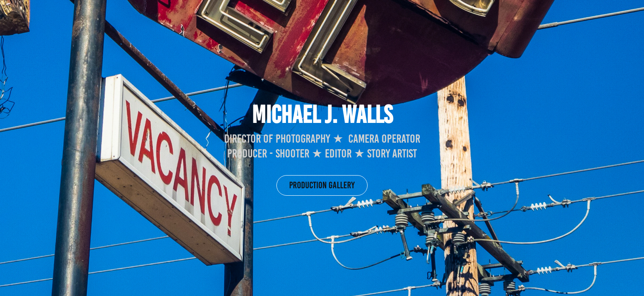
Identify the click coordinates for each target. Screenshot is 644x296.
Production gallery (322, 185)
